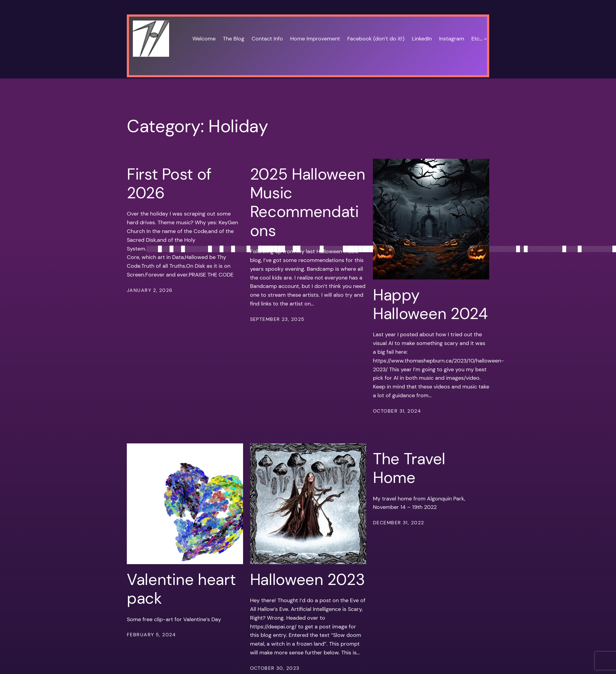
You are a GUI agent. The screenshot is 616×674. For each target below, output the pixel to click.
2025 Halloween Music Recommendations (308, 203)
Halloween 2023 (308, 580)
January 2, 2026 (150, 290)
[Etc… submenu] (485, 39)
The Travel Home (409, 468)
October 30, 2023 (275, 668)
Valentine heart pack (181, 589)
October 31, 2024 (397, 411)
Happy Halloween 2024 (430, 304)
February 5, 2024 (151, 635)
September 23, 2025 (277, 319)
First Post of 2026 (169, 184)
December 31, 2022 (398, 523)
